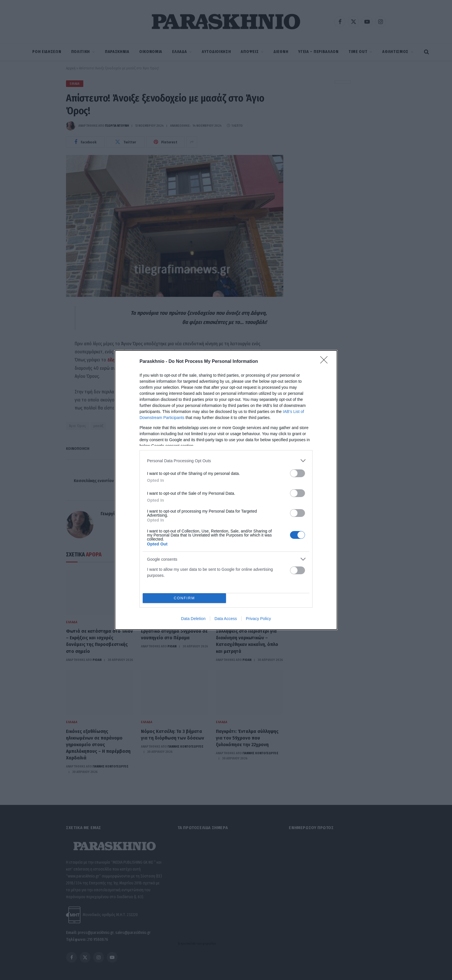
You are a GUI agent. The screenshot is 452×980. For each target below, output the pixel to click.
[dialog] (226, 490)
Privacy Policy (258, 619)
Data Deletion (193, 619)
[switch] (297, 473)
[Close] (326, 362)
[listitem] (226, 461)
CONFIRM (184, 598)
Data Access (226, 619)
